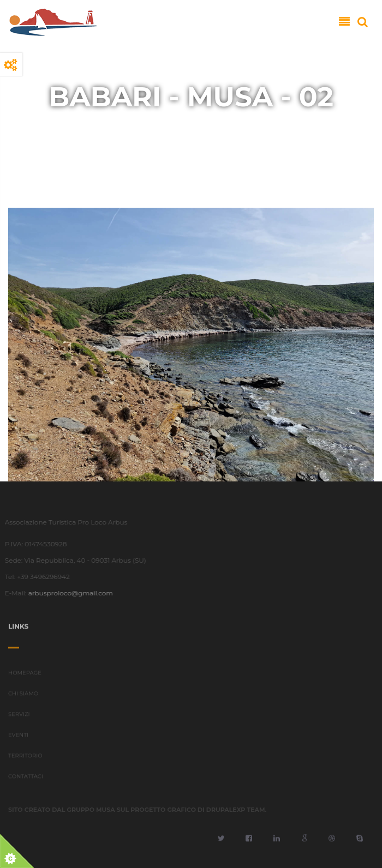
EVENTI (18, 737)
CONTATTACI (26, 778)
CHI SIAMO (23, 695)
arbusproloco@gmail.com (68, 593)
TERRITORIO (25, 758)
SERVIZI (19, 716)
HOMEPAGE (25, 675)
